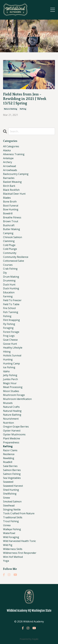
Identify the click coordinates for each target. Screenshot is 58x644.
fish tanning (11, 312)
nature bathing (11, 109)
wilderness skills (13, 549)
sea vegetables (12, 478)
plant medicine (12, 438)
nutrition (8, 423)
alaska (7, 150)
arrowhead (9, 166)
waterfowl (9, 533)
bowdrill (8, 213)
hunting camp (11, 363)
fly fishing (9, 324)
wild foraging (11, 537)
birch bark (9, 186)
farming (8, 296)
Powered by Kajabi (29, 639)
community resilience (16, 257)
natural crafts (11, 407)
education (9, 292)
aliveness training (14, 154)
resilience (9, 454)
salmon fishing (12, 474)
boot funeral (11, 206)
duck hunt (9, 285)
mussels (8, 403)
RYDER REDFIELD (20, 46)
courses (8, 265)
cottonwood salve (14, 261)
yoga (6, 561)
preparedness (11, 442)
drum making (11, 277)
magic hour (10, 383)
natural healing (12, 411)
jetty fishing (10, 375)
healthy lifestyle (13, 348)
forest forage (11, 332)
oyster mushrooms (14, 434)
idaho (6, 371)
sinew (6, 498)
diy (5, 273)
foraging (8, 328)
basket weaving (12, 182)
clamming (9, 241)
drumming (9, 281)
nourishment (11, 419)
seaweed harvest (13, 486)
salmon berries (12, 470)
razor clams (10, 450)
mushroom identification (17, 399)
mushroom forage (14, 395)
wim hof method (13, 557)
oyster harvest (12, 431)
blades (7, 198)
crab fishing (10, 269)
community (10, 253)
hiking (7, 352)
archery (8, 162)
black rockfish (11, 190)
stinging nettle (12, 510)
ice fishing (9, 367)
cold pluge (9, 245)
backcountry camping (16, 174)
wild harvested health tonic (19, 541)
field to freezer (12, 300)
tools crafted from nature (19, 513)
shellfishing (10, 494)
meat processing (13, 387)
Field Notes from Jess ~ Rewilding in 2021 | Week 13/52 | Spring (25, 99)
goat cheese (10, 340)
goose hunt (10, 344)
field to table (11, 304)
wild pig (8, 545)
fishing (7, 316)
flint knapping (11, 320)
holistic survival (12, 355)
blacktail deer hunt (14, 194)
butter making (12, 229)
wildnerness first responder (20, 553)
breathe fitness (12, 217)
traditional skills (13, 517)
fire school (9, 308)
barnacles (9, 178)
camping (8, 233)
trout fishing (11, 521)
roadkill (8, 462)
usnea (7, 525)
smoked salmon (12, 502)
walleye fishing (12, 529)
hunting (8, 359)
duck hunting (11, 288)
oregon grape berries (16, 427)
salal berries (10, 466)
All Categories (11, 146)
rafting (23, 109)
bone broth (10, 202)
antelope (8, 158)
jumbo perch (10, 379)
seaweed (8, 482)
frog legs (9, 336)
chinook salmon (13, 237)
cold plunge (10, 249)
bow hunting (11, 209)
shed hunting (11, 490)
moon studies (11, 391)
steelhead (9, 506)
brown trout (11, 221)
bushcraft (9, 225)
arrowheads (10, 170)
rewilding (9, 458)
